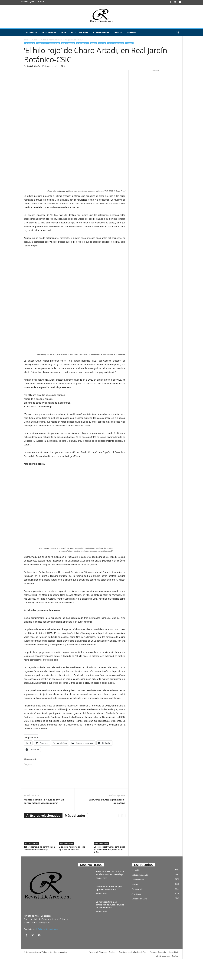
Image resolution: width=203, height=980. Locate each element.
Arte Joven (41, 43)
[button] (178, 33)
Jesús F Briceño (34, 66)
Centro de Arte (68, 43)
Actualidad (49, 32)
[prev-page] (120, 836)
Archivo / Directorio (158, 973)
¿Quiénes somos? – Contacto (168, 976)
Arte (63, 32)
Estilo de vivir (80, 32)
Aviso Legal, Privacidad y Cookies (102, 973)
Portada (32, 32)
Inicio (26, 40)
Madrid (131, 32)
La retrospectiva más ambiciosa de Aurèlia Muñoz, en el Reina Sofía (109, 870)
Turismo (129, 43)
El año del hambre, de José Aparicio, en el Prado (72, 869)
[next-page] (124, 836)
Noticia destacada (115, 43)
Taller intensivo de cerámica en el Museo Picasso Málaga (39, 869)
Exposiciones (101, 32)
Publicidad (174, 973)
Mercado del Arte (139, 919)
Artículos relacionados (43, 836)
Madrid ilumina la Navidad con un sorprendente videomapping (44, 822)
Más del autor (75, 836)
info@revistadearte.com (47, 950)
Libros (118, 32)
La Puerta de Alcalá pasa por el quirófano (107, 822)
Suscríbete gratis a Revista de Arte (133, 973)
